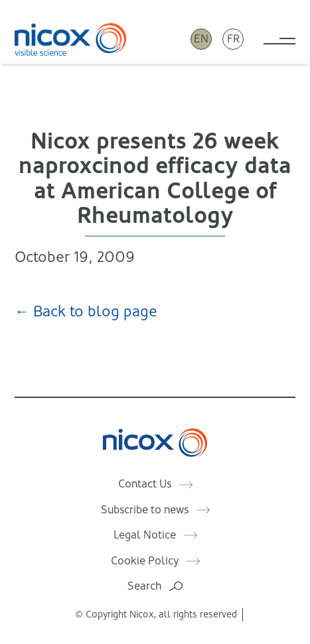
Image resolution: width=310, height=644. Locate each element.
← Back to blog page (86, 311)
